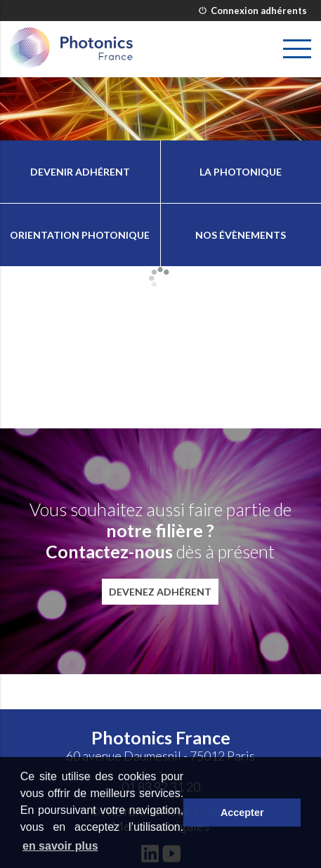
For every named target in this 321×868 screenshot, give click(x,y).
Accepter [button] (242, 813)
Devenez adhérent (160, 592)
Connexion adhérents (253, 11)
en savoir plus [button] (60, 846)
